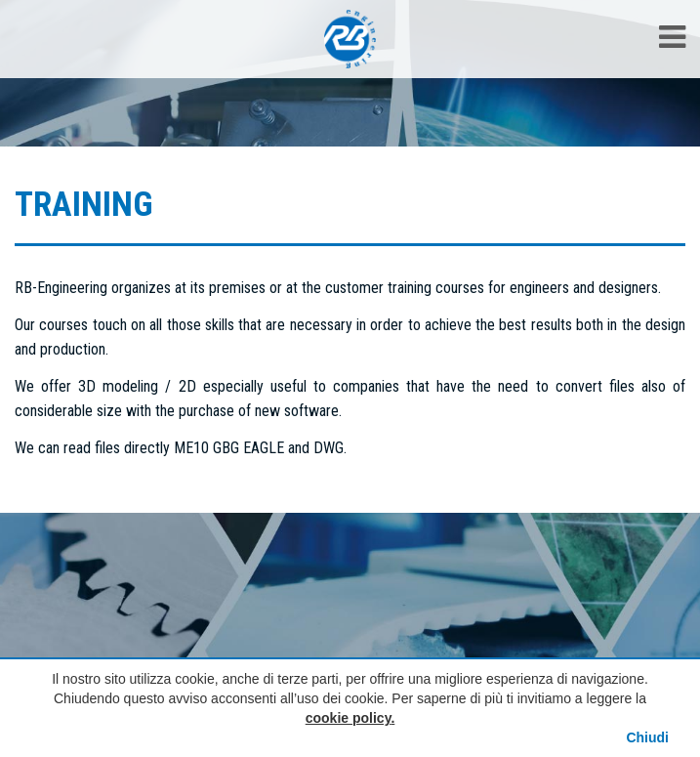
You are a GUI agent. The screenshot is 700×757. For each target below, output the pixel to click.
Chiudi (647, 737)
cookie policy (349, 718)
